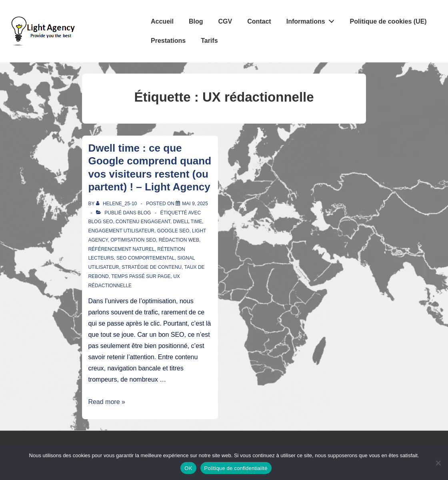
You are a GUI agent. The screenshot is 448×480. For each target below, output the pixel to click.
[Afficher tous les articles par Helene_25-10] (117, 204)
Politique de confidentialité (236, 468)
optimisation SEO (133, 240)
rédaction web (179, 240)
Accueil (162, 21)
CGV (225, 21)
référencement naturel (121, 249)
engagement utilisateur (121, 231)
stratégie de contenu (152, 267)
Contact (259, 21)
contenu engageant (143, 222)
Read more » (107, 402)
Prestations (168, 41)
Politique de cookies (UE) (388, 21)
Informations (313, 20)
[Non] (438, 463)
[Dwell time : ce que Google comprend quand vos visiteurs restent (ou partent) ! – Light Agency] (195, 204)
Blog (196, 21)
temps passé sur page (141, 276)
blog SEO (100, 222)
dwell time (187, 222)
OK (188, 468)
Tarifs (209, 41)
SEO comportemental (146, 258)
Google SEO (173, 231)
